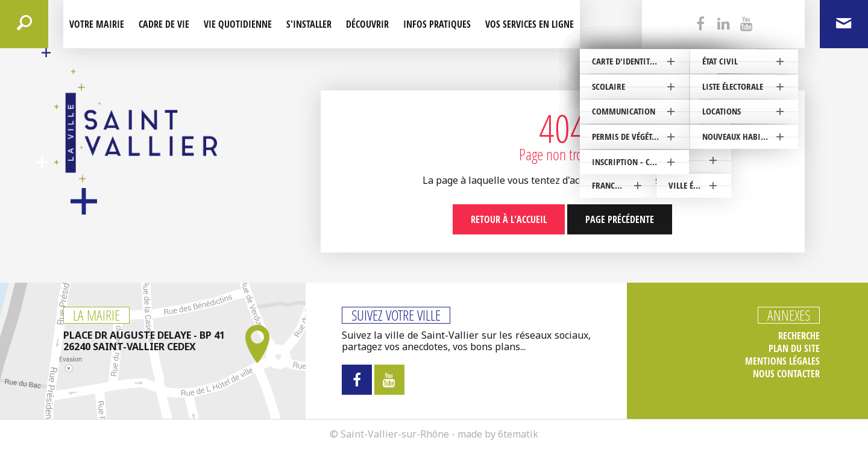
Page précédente (620, 219)
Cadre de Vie (164, 24)
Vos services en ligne (530, 24)
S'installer (309, 24)
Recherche (799, 336)
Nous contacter (786, 374)
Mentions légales (782, 361)
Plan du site (794, 349)
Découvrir (367, 24)
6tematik (518, 434)
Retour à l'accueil (509, 219)
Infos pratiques (437, 24)
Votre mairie (97, 24)
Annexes (789, 315)
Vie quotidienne (238, 24)
